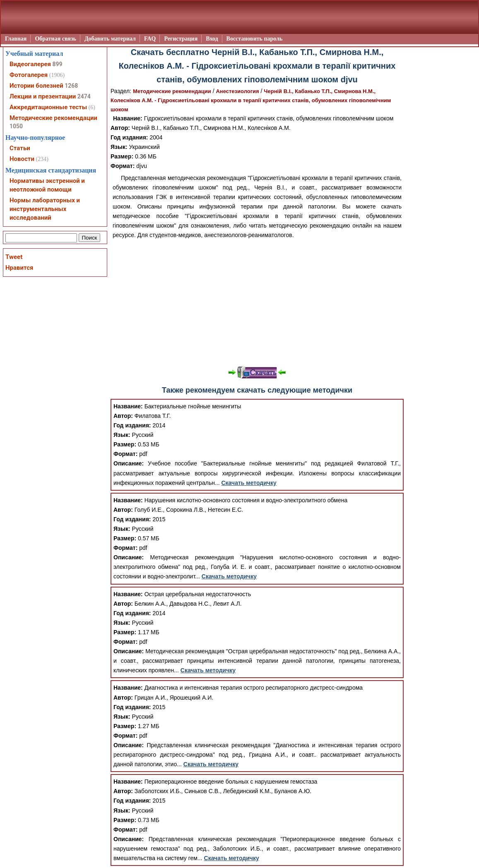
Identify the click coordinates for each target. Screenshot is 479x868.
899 (57, 64)
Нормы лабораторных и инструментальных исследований (45, 209)
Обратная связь (55, 39)
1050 (16, 126)
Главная (16, 39)
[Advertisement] (257, 302)
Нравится (19, 268)
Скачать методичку (249, 483)
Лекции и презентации (43, 96)
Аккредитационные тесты (48, 107)
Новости (22, 159)
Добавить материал (110, 39)
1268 (71, 86)
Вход (212, 39)
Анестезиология (237, 91)
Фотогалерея (29, 75)
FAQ (150, 39)
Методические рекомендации (172, 91)
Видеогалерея (30, 64)
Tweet (14, 257)
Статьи (20, 148)
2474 (84, 96)
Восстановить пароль (255, 39)
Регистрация (181, 39)
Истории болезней (36, 86)
